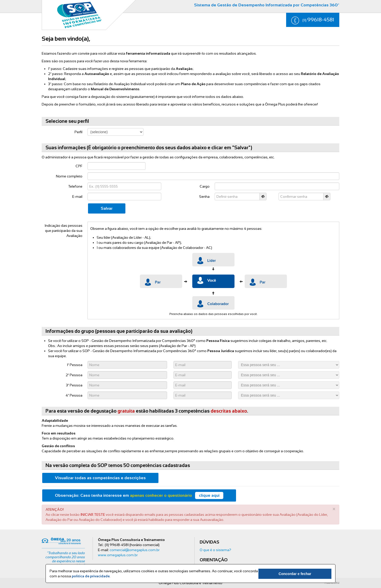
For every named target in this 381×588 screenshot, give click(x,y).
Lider (213, 260)
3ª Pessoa (74, 385)
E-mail (77, 197)
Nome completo (69, 176)
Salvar (107, 208)
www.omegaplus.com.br (118, 555)
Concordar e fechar (303, 574)
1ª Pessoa (75, 365)
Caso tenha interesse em (139, 495)
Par (161, 281)
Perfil (78, 132)
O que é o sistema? (215, 550)
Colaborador (213, 303)
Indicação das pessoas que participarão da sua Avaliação (63, 231)
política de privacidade (91, 576)
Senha (204, 197)
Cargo (205, 186)
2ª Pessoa (74, 375)
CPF (79, 166)
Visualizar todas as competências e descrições (100, 478)
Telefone (75, 186)
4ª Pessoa (74, 395)
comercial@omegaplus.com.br (135, 550)
